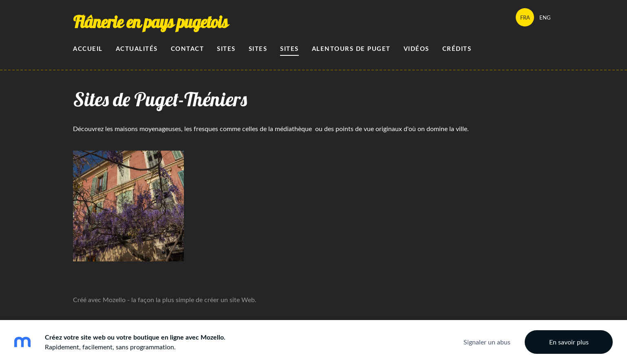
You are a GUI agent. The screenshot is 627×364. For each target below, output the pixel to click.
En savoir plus (569, 342)
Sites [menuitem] (226, 49)
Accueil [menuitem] (88, 49)
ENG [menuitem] (545, 18)
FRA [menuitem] (525, 18)
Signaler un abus (487, 342)
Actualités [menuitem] (137, 49)
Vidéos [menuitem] (416, 49)
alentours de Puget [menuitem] (351, 49)
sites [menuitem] (289, 49)
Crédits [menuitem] (457, 49)
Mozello (114, 300)
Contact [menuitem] (188, 49)
